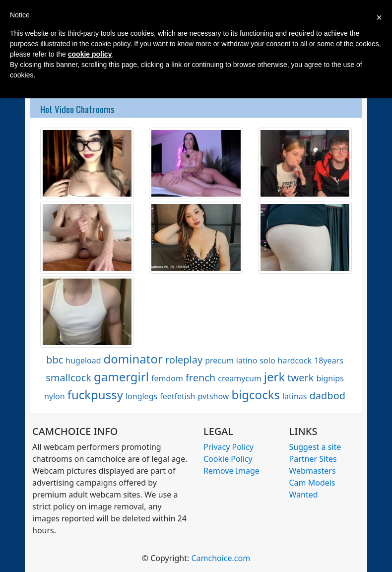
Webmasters (313, 471)
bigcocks (256, 394)
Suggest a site (315, 447)
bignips (330, 378)
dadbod (328, 395)
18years (329, 360)
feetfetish (177, 396)
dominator (133, 359)
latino (247, 360)
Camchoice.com (221, 558)
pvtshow (213, 396)
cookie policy (90, 54)
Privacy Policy (229, 447)
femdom (167, 378)
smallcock (68, 378)
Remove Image (231, 471)
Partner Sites (313, 459)
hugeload (83, 360)
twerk (300, 378)
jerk (274, 377)
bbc (55, 360)
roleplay (184, 360)
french (200, 378)
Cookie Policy (228, 459)
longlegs (141, 396)
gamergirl (121, 377)
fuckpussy (95, 394)
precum (219, 360)
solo (267, 360)
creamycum (240, 378)
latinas (295, 396)
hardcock (295, 360)
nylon (55, 396)
